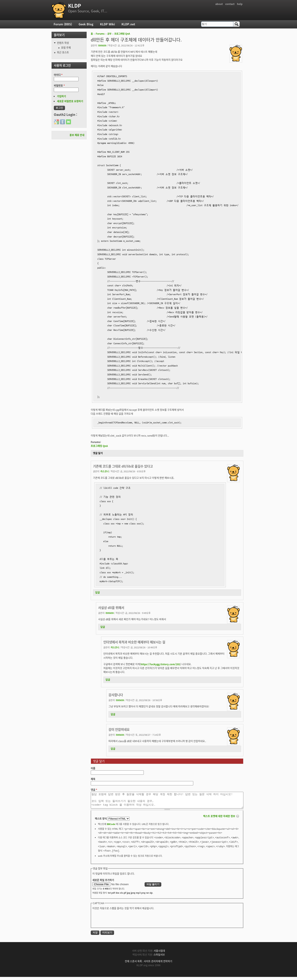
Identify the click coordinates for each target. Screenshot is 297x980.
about (219, 4)
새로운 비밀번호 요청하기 (70, 101)
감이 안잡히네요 (119, 729)
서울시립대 (159, 954)
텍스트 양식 (101, 822)
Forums (100, 34)
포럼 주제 (66, 48)
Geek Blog (86, 24)
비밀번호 (59, 86)
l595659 (102, 45)
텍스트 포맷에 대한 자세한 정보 (219, 819)
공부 (109, 34)
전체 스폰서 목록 (133, 964)
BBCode (111, 827)
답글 (98, 592)
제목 (93, 779)
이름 (93, 768)
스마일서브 (159, 958)
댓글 (94, 790)
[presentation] (124, 921)
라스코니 (105, 471)
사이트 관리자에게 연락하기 (158, 964)
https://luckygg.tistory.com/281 (160, 664)
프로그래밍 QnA (122, 34)
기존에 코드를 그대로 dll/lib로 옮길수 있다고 (123, 466)
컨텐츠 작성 (63, 43)
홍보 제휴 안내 (77, 135)
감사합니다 (116, 695)
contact (230, 4)
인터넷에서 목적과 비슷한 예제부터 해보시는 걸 (134, 642)
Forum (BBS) (63, 24)
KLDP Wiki (107, 24)
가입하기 (61, 96)
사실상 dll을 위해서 (111, 608)
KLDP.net (128, 24)
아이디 (58, 75)
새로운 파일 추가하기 (103, 883)
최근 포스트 (63, 52)
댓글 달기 (98, 453)
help (240, 4)
